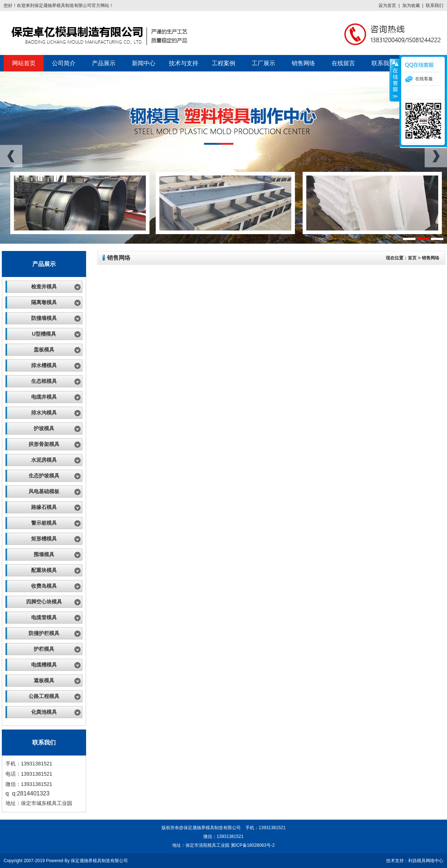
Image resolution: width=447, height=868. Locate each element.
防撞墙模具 (44, 318)
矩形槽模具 (44, 539)
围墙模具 (44, 554)
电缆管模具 (44, 617)
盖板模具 (44, 350)
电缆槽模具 (44, 665)
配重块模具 (44, 570)
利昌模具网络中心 (426, 861)
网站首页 (24, 63)
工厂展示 (263, 63)
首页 (412, 258)
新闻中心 (144, 63)
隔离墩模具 (44, 302)
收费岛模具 (44, 586)
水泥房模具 (44, 460)
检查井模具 (44, 287)
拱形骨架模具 (44, 444)
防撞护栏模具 (44, 633)
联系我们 (435, 5)
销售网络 (303, 63)
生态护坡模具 (44, 476)
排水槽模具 (44, 365)
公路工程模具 (44, 696)
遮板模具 (44, 680)
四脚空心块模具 (44, 602)
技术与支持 (184, 63)
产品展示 (104, 63)
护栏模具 (44, 649)
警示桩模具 (44, 523)
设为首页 (387, 5)
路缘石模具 (44, 507)
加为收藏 (411, 5)
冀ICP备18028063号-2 (253, 845)
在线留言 (343, 63)
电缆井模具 (44, 397)
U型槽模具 (44, 334)
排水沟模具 (44, 413)
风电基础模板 (44, 491)
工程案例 (223, 63)
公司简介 (64, 63)
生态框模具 (44, 381)
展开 (395, 80)
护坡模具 (44, 428)
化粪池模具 (44, 712)
